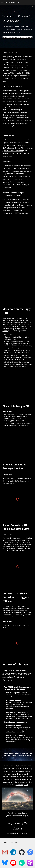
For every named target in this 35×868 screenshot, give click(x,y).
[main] (18, 18)
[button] (2, 3)
